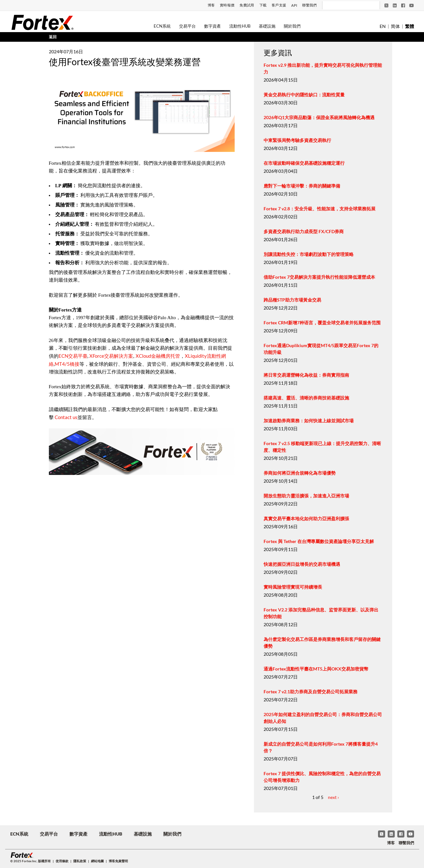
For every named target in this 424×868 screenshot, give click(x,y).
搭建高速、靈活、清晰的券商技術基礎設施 (306, 398)
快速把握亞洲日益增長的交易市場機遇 (302, 564)
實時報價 (227, 5)
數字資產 (212, 26)
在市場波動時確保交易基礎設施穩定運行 (304, 163)
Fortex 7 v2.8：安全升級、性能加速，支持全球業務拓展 (320, 209)
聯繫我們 (309, 5)
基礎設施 (267, 26)
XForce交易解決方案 (111, 356)
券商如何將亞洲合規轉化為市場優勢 (300, 473)
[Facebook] (403, 5)
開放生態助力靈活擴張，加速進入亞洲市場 (306, 496)
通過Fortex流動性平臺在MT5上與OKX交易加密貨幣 (316, 669)
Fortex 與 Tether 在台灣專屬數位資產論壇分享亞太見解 (319, 541)
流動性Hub (240, 26)
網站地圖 (97, 861)
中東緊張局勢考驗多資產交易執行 (297, 140)
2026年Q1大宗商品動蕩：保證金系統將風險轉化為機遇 (319, 117)
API (294, 5)
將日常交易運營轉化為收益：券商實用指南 (306, 375)
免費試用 (247, 5)
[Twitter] (386, 5)
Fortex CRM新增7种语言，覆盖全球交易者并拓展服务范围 (322, 323)
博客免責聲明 (118, 861)
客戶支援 (279, 5)
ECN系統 (162, 26)
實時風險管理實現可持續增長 (293, 587)
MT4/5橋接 (67, 364)
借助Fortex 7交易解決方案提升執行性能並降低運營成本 (319, 277)
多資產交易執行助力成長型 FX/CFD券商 (304, 231)
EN (383, 26)
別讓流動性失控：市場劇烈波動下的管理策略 (309, 254)
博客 (211, 5)
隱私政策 (80, 861)
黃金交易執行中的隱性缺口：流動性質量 (304, 95)
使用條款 (62, 861)
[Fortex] (42, 22)
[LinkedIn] (395, 5)
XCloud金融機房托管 (158, 356)
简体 (395, 26)
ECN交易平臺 (73, 356)
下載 (263, 5)
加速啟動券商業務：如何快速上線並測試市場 (309, 421)
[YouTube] (411, 5)
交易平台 (187, 26)
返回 (53, 37)
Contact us (66, 417)
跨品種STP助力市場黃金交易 (292, 300)
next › (333, 797)
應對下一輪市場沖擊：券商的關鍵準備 (302, 186)
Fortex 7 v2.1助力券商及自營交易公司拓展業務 (311, 692)
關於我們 (292, 26)
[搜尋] (347, 5)
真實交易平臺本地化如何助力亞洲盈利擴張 (306, 518)
